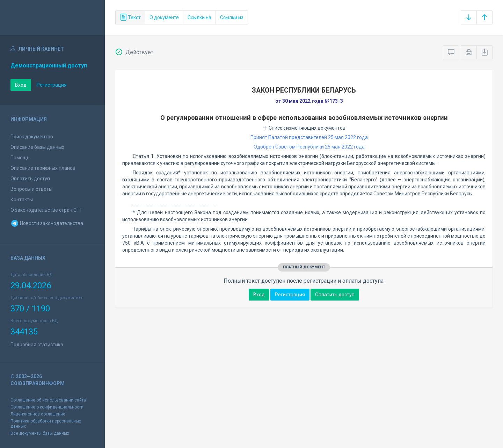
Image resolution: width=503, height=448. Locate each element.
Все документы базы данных (40, 433)
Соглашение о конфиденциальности (47, 407)
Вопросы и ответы (31, 189)
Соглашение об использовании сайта (48, 400)
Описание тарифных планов (43, 168)
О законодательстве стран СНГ (46, 210)
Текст (130, 17)
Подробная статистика (37, 345)
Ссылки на (199, 17)
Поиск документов (32, 137)
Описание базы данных (37, 147)
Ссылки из (232, 17)
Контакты (22, 200)
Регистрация (52, 85)
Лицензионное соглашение (38, 414)
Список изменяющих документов (304, 128)
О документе (164, 17)
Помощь (20, 158)
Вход (21, 85)
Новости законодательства (47, 223)
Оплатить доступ (30, 179)
